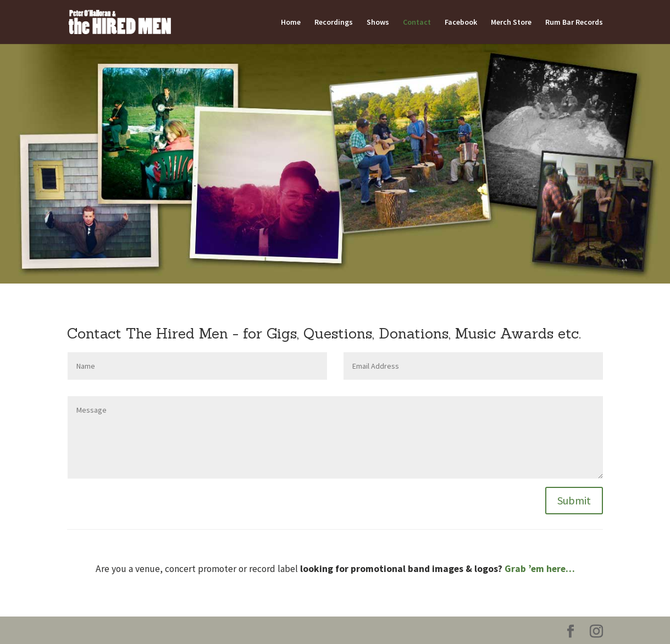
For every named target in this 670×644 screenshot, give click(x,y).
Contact (417, 23)
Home (291, 23)
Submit (574, 500)
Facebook (461, 23)
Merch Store (511, 23)
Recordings (334, 23)
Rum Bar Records (574, 23)
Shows (378, 23)
